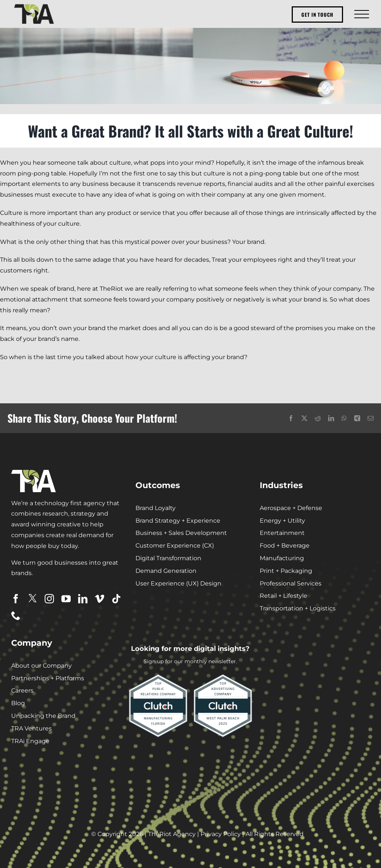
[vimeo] (100, 599)
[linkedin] (83, 599)
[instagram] (49, 599)
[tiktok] (116, 599)
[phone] (16, 615)
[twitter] (33, 598)
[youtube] (66, 599)
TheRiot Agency (172, 834)
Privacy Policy (221, 834)
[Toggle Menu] (361, 14)
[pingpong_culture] (190, 66)
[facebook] (16, 599)
